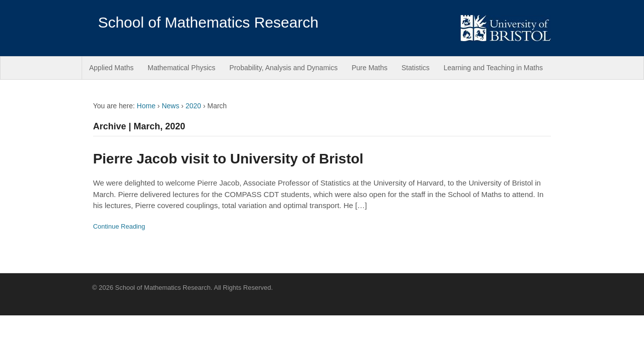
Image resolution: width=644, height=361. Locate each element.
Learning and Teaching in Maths (493, 68)
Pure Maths (370, 68)
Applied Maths (111, 68)
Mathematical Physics (182, 68)
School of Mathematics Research (208, 22)
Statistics (416, 68)
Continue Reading (119, 226)
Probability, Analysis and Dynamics (283, 68)
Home (146, 106)
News (171, 106)
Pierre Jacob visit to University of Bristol (228, 159)
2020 (193, 106)
